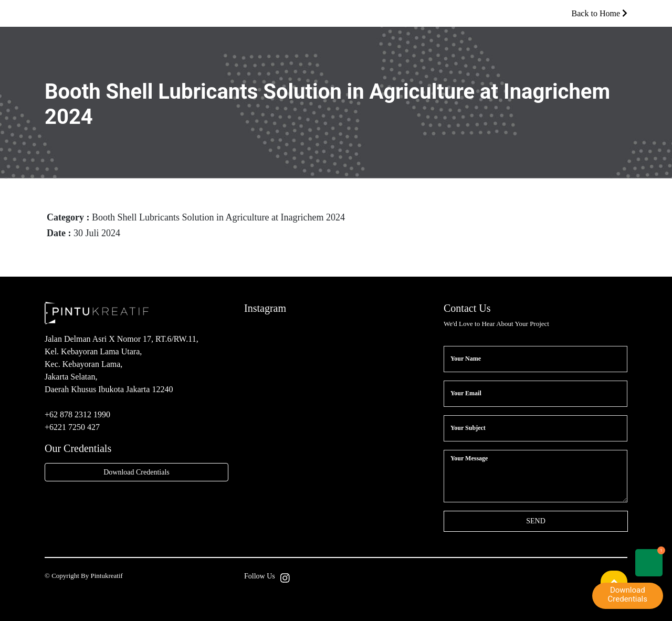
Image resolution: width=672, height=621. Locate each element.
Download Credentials (136, 472)
